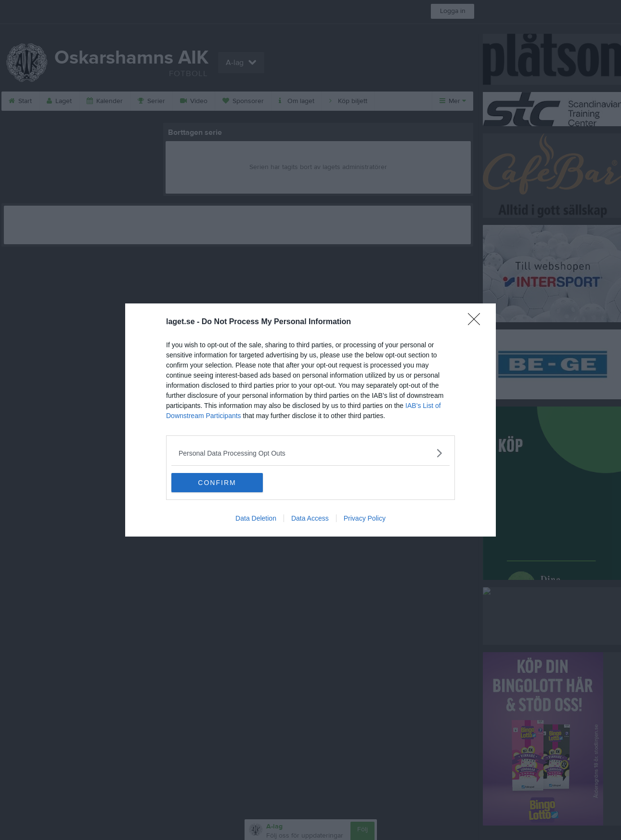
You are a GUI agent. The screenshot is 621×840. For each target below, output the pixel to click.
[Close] (477, 322)
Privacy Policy (365, 518)
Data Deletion (256, 518)
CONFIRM (217, 483)
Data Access (310, 518)
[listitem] (310, 453)
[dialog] (310, 420)
